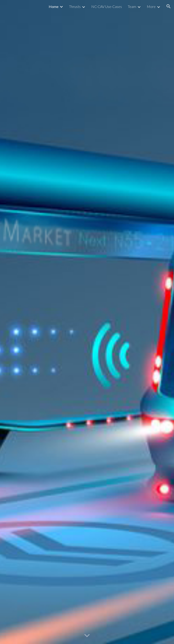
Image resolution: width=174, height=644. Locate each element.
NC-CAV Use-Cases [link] (107, 6)
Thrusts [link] (75, 6)
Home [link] (54, 6)
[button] (169, 6)
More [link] (151, 6)
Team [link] (132, 6)
